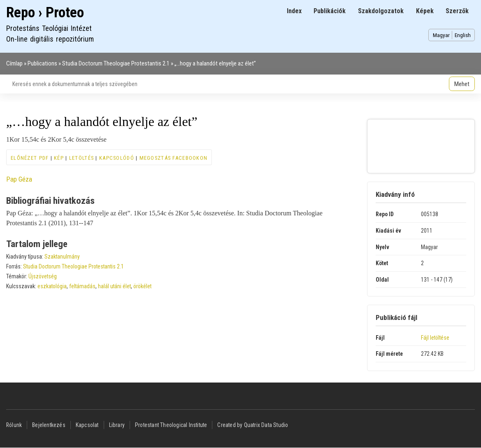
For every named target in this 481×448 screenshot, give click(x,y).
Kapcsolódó (117, 158)
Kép (59, 158)
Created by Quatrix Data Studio (253, 425)
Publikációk (330, 11)
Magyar (441, 35)
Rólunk (14, 425)
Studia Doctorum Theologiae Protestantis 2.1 (116, 63)
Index (294, 11)
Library (117, 425)
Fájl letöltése (435, 338)
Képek (425, 11)
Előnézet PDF (30, 158)
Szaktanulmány (62, 257)
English (463, 35)
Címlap (14, 63)
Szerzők (457, 11)
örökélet (142, 286)
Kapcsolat (87, 425)
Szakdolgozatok (381, 11)
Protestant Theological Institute (171, 425)
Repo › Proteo (45, 13)
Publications (42, 63)
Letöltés (81, 158)
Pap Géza (19, 179)
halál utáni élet (114, 286)
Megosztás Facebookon (174, 158)
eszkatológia (52, 286)
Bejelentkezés (49, 425)
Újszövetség (43, 276)
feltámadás (82, 286)
